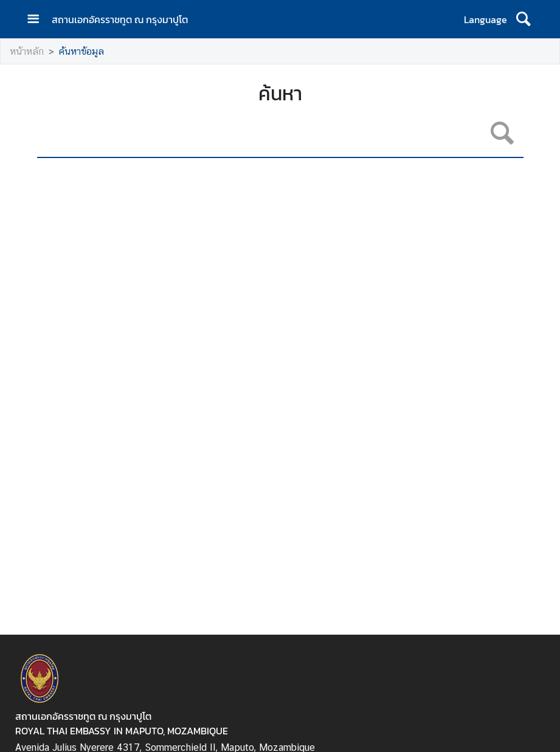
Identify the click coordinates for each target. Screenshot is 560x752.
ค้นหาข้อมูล (81, 51)
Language (486, 19)
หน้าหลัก (27, 51)
